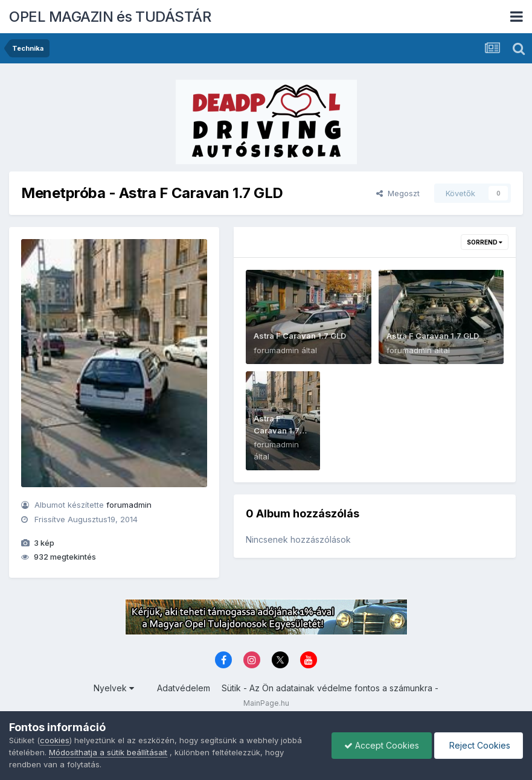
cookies (55, 740)
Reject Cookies (479, 745)
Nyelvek (114, 688)
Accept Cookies (382, 745)
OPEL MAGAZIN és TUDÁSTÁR (110, 17)
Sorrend (485, 242)
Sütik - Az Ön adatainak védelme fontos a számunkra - (330, 688)
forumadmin (129, 505)
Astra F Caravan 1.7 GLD (300, 336)
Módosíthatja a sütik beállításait (108, 752)
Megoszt (398, 193)
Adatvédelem (184, 688)
